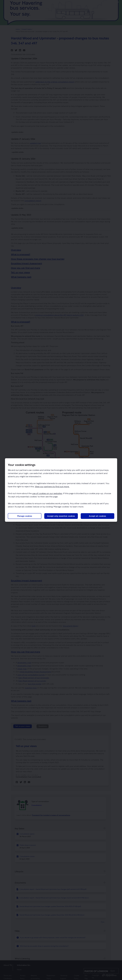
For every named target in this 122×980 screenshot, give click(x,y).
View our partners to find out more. (52, 487)
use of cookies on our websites (47, 493)
